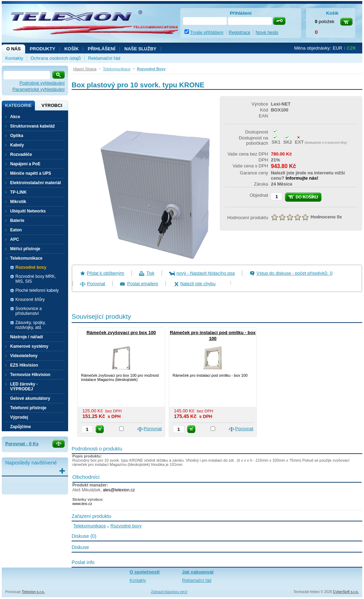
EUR (338, 48)
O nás (13, 49)
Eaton (16, 230)
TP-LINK (18, 192)
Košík (71, 49)
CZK (352, 48)
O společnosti (145, 572)
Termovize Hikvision (30, 375)
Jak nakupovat (198, 572)
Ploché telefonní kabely (37, 290)
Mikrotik (18, 202)
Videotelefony (24, 356)
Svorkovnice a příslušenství (28, 311)
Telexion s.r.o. (33, 592)
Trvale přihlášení (207, 32)
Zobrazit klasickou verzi (169, 592)
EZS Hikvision (24, 365)
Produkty (42, 49)
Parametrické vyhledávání (38, 89)
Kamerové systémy (29, 346)
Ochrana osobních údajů (56, 58)
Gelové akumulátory (30, 398)
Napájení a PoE (25, 164)
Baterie (17, 221)
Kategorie (18, 105)
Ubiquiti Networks (28, 211)
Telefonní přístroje (28, 408)
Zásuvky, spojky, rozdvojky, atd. (31, 325)
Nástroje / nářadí (27, 337)
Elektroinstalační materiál (35, 183)
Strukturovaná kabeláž (32, 126)
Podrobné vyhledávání (42, 83)
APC (14, 239)
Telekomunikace (90, 526)
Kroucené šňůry (30, 299)
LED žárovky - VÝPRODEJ (24, 387)
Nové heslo (267, 32)
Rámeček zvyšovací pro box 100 (121, 333)
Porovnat (96, 284)
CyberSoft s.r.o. (346, 592)
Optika (17, 136)
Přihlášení (101, 49)
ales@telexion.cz (119, 490)
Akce (15, 117)
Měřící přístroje (25, 249)
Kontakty (14, 58)
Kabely (17, 145)
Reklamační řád (104, 58)
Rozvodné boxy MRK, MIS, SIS (36, 279)
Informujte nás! (302, 178)
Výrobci (52, 105)
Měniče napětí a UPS (31, 173)
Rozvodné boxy (31, 267)
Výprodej (19, 417)
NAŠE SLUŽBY (140, 49)
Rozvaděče (21, 154)
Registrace (240, 32)
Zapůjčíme (20, 427)
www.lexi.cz (82, 504)
